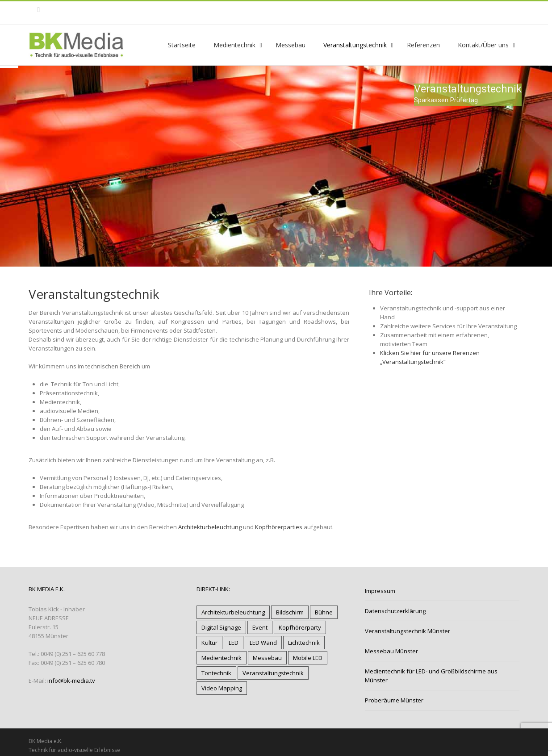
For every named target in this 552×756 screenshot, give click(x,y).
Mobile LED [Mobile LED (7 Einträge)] (308, 658)
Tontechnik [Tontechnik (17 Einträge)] (216, 673)
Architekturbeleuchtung (210, 527)
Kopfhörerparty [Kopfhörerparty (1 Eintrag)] (300, 627)
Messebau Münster (391, 651)
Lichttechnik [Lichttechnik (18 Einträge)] (304, 643)
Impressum (380, 591)
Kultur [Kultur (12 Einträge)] (209, 643)
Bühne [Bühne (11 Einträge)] (324, 612)
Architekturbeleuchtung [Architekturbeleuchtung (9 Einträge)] (233, 612)
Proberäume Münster (394, 700)
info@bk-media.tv (71, 681)
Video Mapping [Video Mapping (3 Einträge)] (222, 688)
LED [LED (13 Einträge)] (234, 643)
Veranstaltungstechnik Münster (408, 631)
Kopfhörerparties (279, 527)
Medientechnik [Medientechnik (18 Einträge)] (222, 658)
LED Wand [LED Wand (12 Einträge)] (263, 643)
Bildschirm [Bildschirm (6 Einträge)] (290, 612)
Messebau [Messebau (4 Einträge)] (267, 658)
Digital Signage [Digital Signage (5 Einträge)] (221, 627)
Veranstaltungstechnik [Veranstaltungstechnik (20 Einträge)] (273, 673)
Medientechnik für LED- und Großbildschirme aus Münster (431, 676)
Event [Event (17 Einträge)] (260, 627)
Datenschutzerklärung (395, 611)
